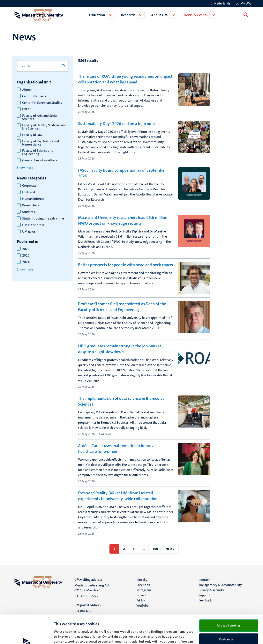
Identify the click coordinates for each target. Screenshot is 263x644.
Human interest (33, 199)
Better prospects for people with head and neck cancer (126, 265)
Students (29, 212)
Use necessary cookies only (229, 626)
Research (129, 15)
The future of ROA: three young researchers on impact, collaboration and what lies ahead (126, 79)
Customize (229, 613)
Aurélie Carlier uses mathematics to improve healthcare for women (117, 449)
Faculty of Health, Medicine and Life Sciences (44, 127)
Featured (29, 192)
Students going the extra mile (43, 219)
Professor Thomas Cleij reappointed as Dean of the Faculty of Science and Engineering (122, 307)
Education (98, 15)
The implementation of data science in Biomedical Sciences (122, 401)
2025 (26, 256)
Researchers (31, 205)
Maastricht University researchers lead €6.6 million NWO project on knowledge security (123, 220)
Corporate (29, 186)
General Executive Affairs (40, 160)
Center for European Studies (42, 103)
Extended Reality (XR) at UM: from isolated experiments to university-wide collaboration (118, 496)
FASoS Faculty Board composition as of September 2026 (122, 173)
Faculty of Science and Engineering (38, 152)
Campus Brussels (34, 96)
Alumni (27, 90)
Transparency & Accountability (220, 585)
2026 (26, 249)
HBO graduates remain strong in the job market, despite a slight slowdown (120, 349)
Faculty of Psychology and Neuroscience (41, 143)
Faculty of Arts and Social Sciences (40, 117)
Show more (25, 168)
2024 (26, 262)
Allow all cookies (229, 599)
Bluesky (142, 580)
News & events (197, 15)
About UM (160, 15)
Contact (204, 580)
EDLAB (27, 109)
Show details (63, 636)
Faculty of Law (32, 135)
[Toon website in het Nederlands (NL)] (220, 3)
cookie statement (72, 625)
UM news (29, 232)
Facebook (143, 585)
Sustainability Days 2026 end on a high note (116, 124)
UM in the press (33, 225)
